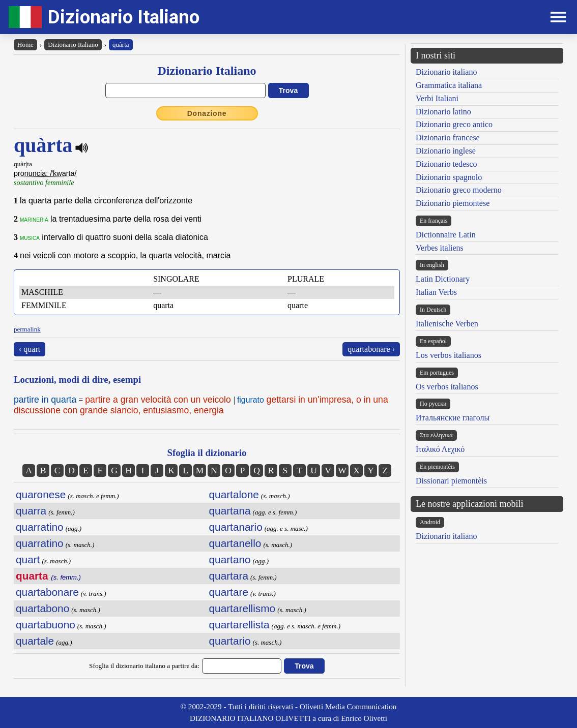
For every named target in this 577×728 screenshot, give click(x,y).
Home (25, 44)
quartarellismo (242, 608)
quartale (35, 641)
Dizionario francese (448, 138)
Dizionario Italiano (124, 17)
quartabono (42, 608)
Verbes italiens (440, 248)
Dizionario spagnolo (449, 177)
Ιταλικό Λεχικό (440, 449)
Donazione (207, 113)
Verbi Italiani (437, 98)
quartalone (234, 494)
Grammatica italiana (449, 85)
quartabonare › (371, 349)
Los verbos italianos (449, 355)
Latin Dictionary (443, 279)
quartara (229, 576)
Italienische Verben (447, 324)
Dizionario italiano (446, 72)
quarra (31, 511)
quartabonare (47, 592)
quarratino (40, 527)
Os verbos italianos (447, 387)
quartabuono (46, 625)
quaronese (41, 494)
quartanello (235, 543)
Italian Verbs (436, 292)
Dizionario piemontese (453, 203)
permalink (27, 329)
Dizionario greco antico (454, 124)
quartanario (236, 527)
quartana (230, 511)
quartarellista (239, 625)
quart (28, 559)
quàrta (121, 44)
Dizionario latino (443, 112)
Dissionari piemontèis (451, 481)
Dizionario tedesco (446, 164)
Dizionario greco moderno (459, 190)
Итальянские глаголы (453, 418)
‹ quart (30, 349)
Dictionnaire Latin (446, 235)
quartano (230, 559)
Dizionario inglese (446, 151)
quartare (229, 592)
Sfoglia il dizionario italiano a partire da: (144, 666)
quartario (230, 641)
